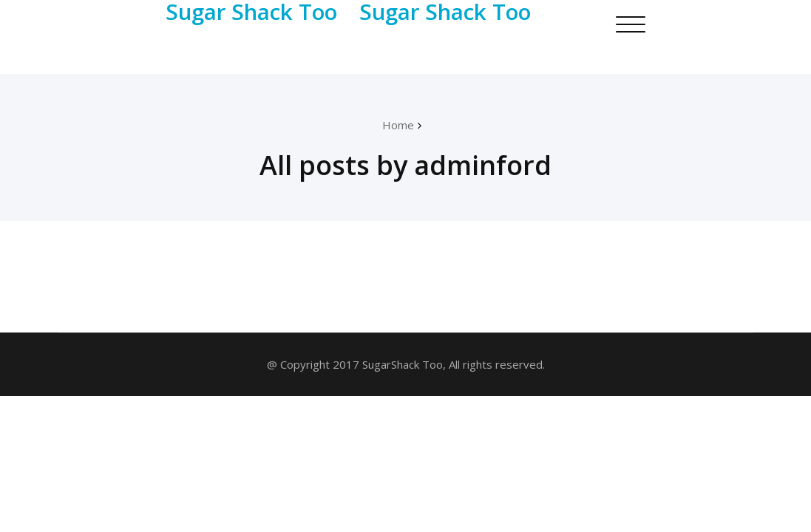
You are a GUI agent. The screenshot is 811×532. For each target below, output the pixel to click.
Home (398, 125)
